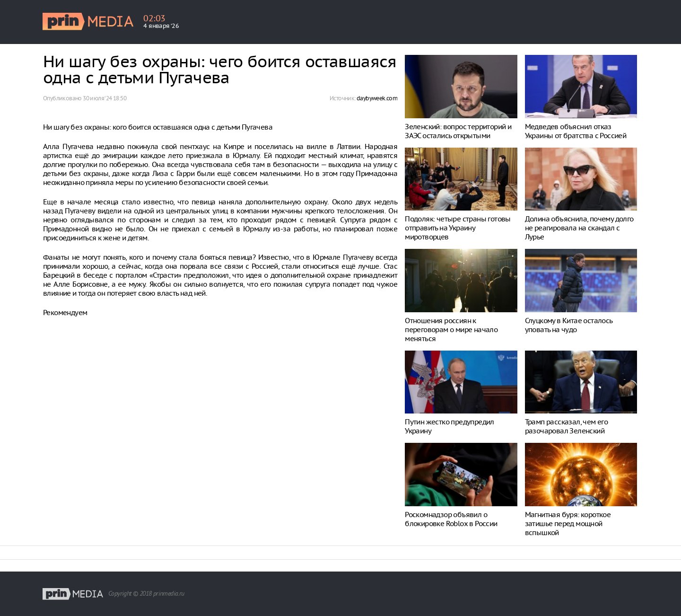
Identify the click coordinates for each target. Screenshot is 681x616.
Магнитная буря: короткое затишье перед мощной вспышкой (568, 524)
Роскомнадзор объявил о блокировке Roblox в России (451, 519)
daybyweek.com (377, 98)
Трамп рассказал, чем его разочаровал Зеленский (567, 426)
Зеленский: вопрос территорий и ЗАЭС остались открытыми (458, 131)
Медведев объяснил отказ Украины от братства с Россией (576, 131)
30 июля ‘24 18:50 (105, 98)
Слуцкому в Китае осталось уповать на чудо (569, 325)
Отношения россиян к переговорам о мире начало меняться (451, 330)
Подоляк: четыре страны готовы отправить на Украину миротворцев (458, 228)
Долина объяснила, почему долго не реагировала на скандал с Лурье (579, 228)
